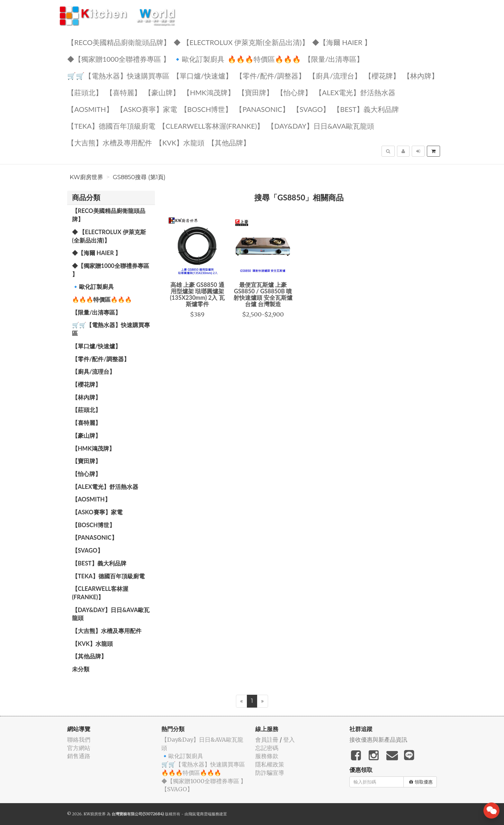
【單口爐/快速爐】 (203, 75)
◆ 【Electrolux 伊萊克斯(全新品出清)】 (241, 42)
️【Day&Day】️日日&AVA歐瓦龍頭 (321, 126)
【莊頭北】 (85, 92)
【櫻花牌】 (382, 75)
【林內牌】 (421, 75)
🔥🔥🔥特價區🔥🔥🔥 (264, 59)
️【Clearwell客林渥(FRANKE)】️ (211, 126)
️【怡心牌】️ (294, 92)
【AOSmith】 (90, 109)
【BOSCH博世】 (206, 109)
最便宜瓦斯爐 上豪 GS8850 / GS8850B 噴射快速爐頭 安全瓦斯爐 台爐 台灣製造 (263, 294)
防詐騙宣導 (270, 773)
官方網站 (79, 748)
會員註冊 (267, 740)
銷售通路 (79, 756)
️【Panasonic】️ (262, 109)
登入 (289, 740)
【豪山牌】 (162, 92)
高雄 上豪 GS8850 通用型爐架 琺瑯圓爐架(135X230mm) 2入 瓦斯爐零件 (197, 294)
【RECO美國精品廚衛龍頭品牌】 (119, 42)
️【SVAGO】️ (311, 109)
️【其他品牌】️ (229, 142)
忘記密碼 (267, 748)
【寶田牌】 (256, 92)
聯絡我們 (79, 740)
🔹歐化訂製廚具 (199, 59)
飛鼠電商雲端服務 (204, 814)
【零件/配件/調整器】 (271, 75)
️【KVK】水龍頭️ (180, 142)
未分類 (81, 669)
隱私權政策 (270, 764)
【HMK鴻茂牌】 (209, 92)
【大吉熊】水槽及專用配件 (110, 142)
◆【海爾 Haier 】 (342, 42)
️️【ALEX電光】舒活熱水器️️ (355, 92)
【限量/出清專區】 (334, 59)
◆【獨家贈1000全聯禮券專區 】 (119, 59)
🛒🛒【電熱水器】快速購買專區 (118, 75)
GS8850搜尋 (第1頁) (139, 177)
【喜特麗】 (123, 92)
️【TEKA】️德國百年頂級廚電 (111, 126)
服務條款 (267, 756)
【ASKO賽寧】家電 (147, 109)
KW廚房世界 (86, 177)
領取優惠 (421, 782)
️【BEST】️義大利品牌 (366, 109)
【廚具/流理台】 (335, 75)
